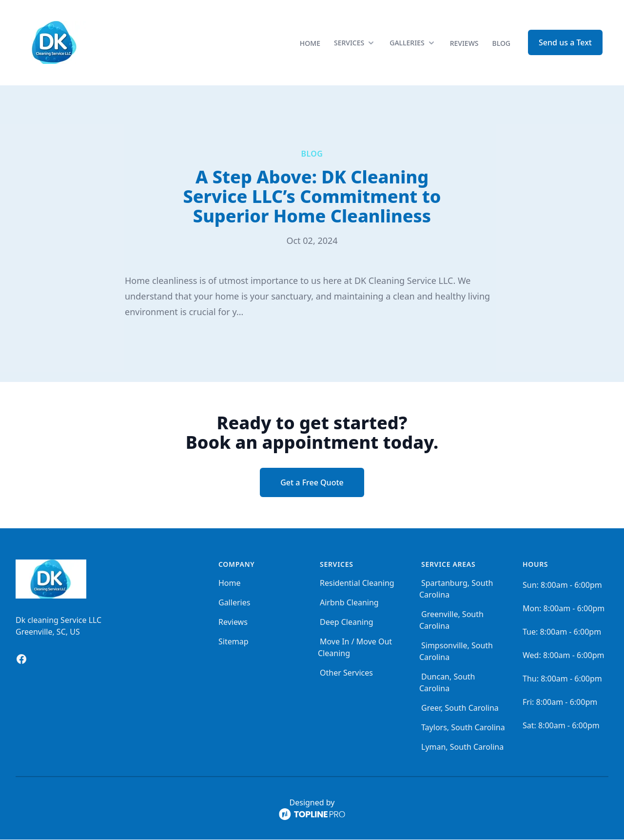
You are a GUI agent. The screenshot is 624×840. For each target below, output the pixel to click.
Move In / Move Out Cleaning (355, 648)
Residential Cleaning (357, 583)
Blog (502, 44)
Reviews (464, 44)
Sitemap (234, 642)
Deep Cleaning (347, 622)
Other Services (346, 673)
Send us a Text (565, 43)
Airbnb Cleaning (349, 603)
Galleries (234, 603)
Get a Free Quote (312, 483)
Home (310, 44)
